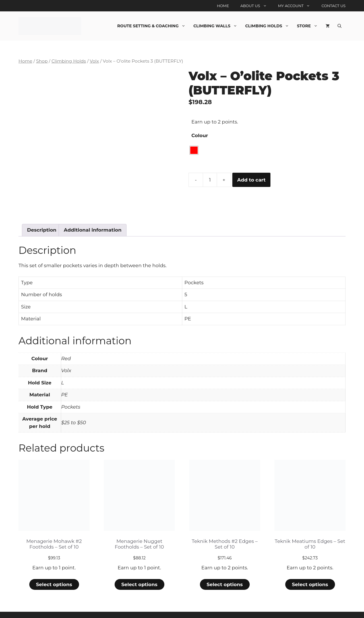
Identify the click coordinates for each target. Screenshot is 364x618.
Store (309, 26)
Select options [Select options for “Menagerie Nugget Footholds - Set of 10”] (139, 567)
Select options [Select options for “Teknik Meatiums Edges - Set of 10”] (310, 567)
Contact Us (333, 6)
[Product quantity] (210, 180)
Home (223, 6)
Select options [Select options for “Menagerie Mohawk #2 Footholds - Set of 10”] (54, 567)
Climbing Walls (217, 26)
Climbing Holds (269, 26)
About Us (256, 6)
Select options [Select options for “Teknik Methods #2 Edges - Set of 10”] (225, 567)
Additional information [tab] (93, 213)
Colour (200, 135)
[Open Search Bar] (340, 26)
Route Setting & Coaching (153, 26)
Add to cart (251, 180)
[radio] (194, 150)
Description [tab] (42, 213)
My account (297, 6)
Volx (94, 61)
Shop (42, 61)
